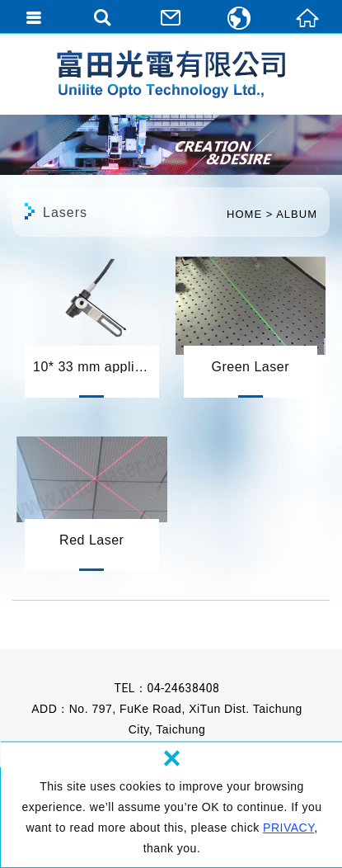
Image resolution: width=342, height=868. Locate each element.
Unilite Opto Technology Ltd (171, 74)
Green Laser (251, 323)
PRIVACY (288, 828)
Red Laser (92, 497)
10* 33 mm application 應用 (92, 323)
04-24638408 (183, 688)
